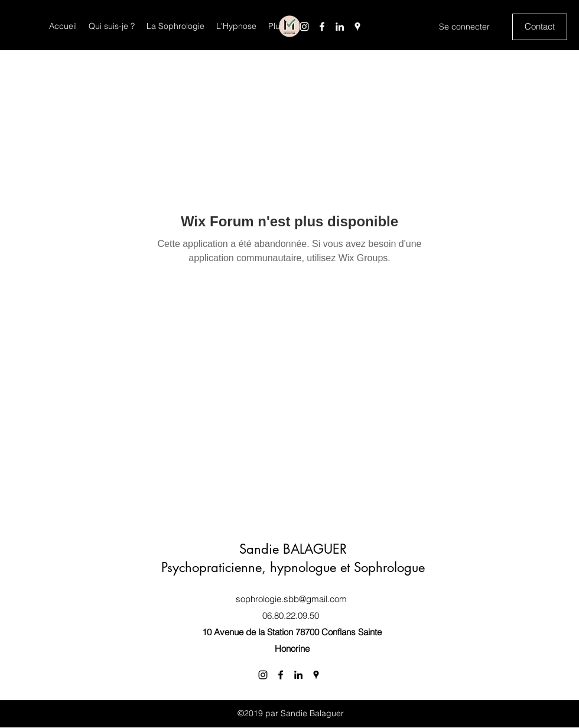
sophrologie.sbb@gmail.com (291, 599)
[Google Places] (357, 27)
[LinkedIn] (340, 27)
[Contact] (540, 27)
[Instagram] (304, 27)
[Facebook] (322, 27)
